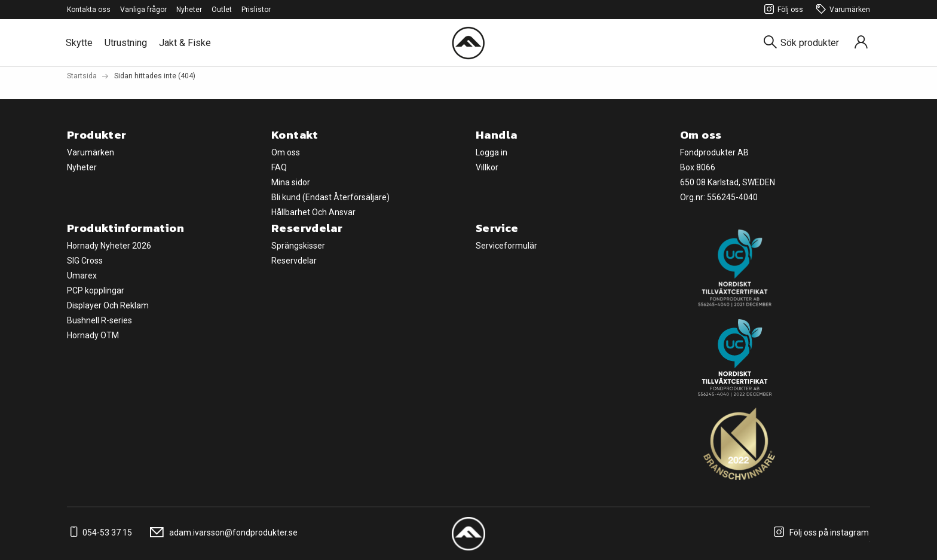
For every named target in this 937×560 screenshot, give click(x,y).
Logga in (492, 152)
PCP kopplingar (96, 290)
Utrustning (126, 43)
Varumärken (841, 10)
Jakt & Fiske (185, 43)
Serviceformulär (506, 246)
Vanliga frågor (143, 10)
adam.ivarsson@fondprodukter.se (222, 533)
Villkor (487, 167)
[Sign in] (861, 43)
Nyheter (189, 10)
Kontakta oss (89, 10)
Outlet (222, 10)
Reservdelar (294, 261)
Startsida (82, 76)
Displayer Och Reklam (108, 305)
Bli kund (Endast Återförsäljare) (330, 197)
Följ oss (782, 10)
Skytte (79, 43)
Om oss (286, 152)
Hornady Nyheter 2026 (109, 246)
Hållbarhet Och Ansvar (313, 212)
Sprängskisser (298, 246)
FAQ (279, 167)
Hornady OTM (93, 335)
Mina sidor (291, 182)
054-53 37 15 (99, 533)
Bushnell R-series (99, 320)
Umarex (82, 276)
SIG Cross (85, 261)
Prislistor (256, 10)
